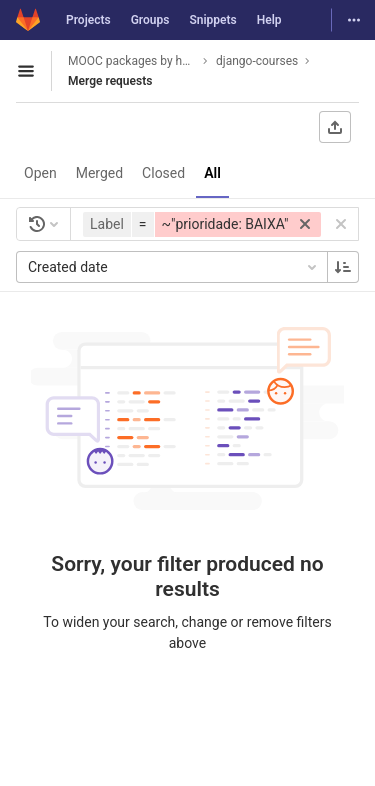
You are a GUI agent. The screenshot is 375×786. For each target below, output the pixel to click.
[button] (204, 224)
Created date (174, 267)
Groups (150, 20)
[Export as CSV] (335, 127)
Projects (88, 20)
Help (269, 20)
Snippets (212, 20)
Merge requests (110, 81)
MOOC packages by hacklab (132, 61)
